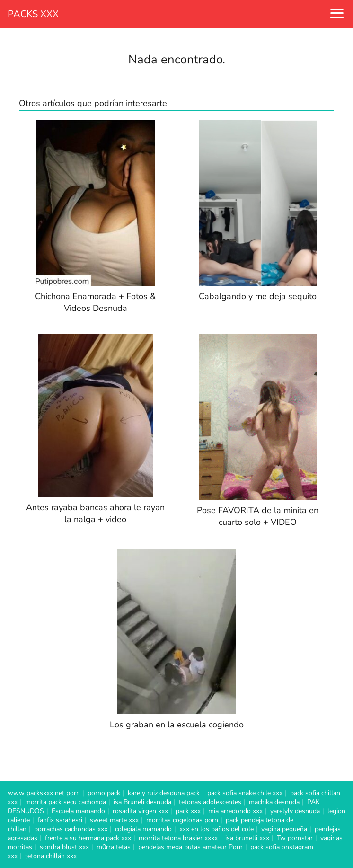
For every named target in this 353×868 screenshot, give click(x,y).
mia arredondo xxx (235, 811)
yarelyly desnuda (295, 811)
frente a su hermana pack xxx (88, 838)
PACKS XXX (33, 14)
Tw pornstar (295, 838)
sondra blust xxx (64, 847)
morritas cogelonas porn (182, 820)
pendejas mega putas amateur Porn (190, 847)
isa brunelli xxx (247, 838)
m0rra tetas (114, 847)
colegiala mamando (143, 829)
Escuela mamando (78, 811)
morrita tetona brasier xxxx (178, 838)
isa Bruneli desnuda (142, 802)
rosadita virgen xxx (140, 811)
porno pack (104, 793)
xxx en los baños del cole (216, 829)
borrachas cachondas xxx (71, 829)
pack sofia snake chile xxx (245, 793)
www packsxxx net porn (44, 793)
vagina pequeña (284, 829)
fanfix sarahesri (60, 820)
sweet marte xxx (114, 820)
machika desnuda (274, 802)
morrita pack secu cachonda (66, 802)
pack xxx (188, 811)
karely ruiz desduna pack (164, 793)
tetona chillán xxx (51, 856)
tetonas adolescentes (210, 802)
